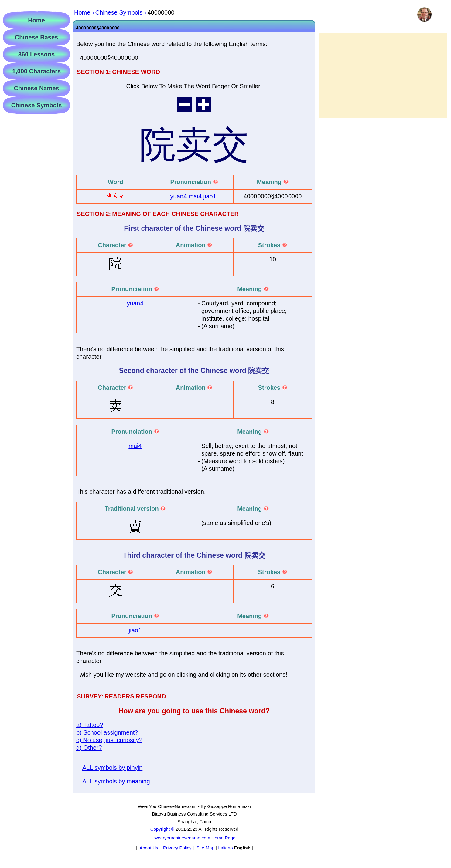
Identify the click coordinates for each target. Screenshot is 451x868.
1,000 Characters (36, 71)
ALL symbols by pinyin (112, 768)
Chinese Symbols (37, 105)
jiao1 (211, 196)
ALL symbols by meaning (116, 781)
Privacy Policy (177, 848)
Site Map (205, 848)
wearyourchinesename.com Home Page (195, 838)
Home (36, 20)
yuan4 (179, 196)
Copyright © (162, 829)
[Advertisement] (383, 75)
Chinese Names (37, 88)
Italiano (225, 848)
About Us (149, 848)
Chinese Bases (36, 37)
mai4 (196, 196)
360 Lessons (36, 54)
